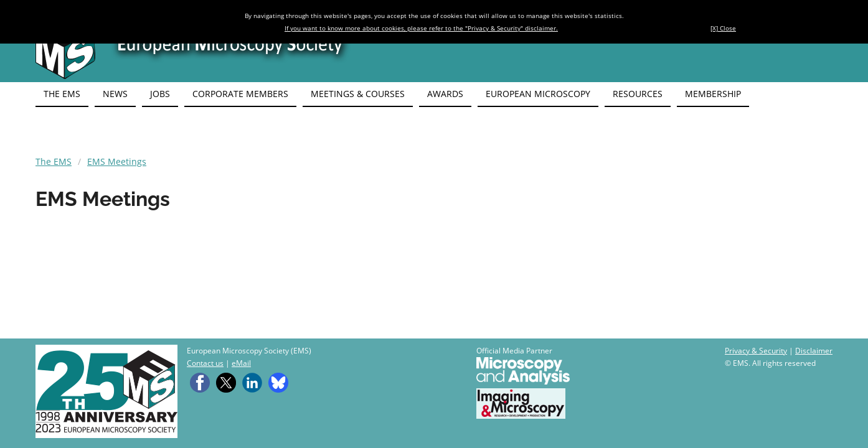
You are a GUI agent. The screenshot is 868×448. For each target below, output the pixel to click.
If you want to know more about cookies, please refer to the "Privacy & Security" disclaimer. (421, 28)
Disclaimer (814, 351)
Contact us (205, 363)
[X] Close (723, 28)
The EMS (54, 161)
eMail (241, 363)
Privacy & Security (756, 351)
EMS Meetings (117, 161)
